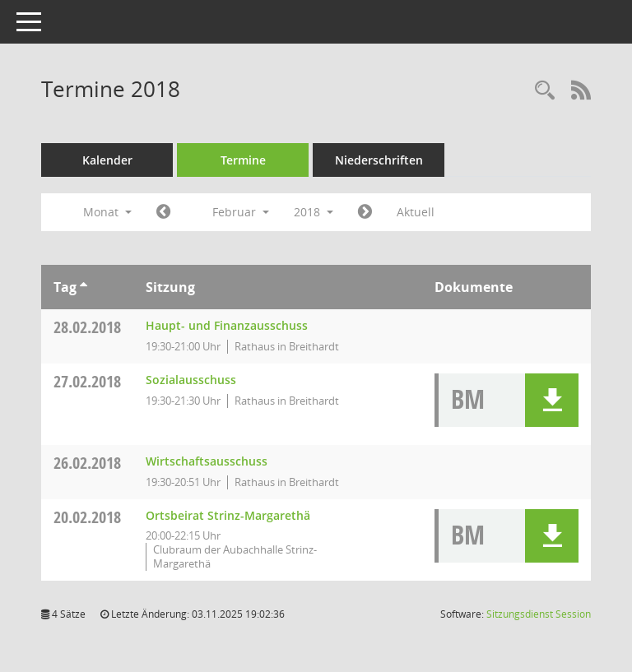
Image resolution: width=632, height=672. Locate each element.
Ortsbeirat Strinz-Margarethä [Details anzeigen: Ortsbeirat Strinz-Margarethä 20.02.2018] (228, 515)
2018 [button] (314, 212)
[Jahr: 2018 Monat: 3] (365, 212)
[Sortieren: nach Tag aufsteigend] (84, 287)
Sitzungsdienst (539, 614)
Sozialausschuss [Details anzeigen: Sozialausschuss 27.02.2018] (191, 380)
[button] (552, 400)
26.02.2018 (87, 463)
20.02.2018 (87, 517)
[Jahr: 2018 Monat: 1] (163, 212)
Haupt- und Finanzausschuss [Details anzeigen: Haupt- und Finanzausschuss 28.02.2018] (227, 325)
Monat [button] (107, 212)
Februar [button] (241, 212)
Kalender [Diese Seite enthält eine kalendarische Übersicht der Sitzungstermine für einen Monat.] (107, 160)
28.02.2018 (87, 327)
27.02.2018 (87, 381)
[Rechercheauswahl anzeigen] (545, 91)
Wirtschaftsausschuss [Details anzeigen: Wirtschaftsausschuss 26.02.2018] (207, 461)
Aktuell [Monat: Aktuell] (416, 212)
